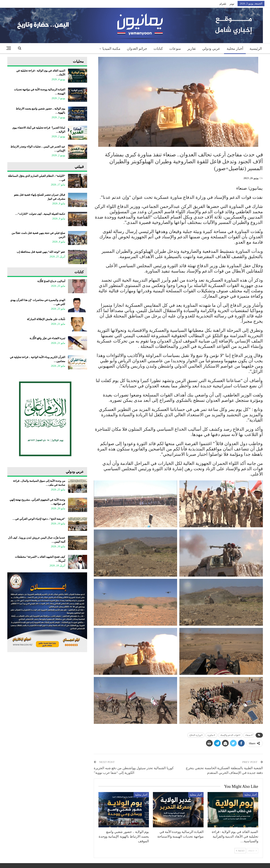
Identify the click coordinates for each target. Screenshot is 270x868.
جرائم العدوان (137, 49)
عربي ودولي (211, 49)
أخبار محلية (235, 49)
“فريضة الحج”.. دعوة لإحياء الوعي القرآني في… (39, 519)
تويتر (232, 4)
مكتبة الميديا (111, 49)
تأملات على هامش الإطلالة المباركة (46, 319)
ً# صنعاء (249, 735)
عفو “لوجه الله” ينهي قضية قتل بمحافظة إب (41, 252)
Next (240, 851)
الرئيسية (256, 49)
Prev (253, 851)
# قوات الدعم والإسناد (230, 735)
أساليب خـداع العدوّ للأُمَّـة (51, 281)
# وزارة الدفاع (196, 735)
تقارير (192, 49)
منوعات (175, 49)
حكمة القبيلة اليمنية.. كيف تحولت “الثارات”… (40, 214)
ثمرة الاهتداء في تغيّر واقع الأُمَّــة (47, 338)
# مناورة (211, 735)
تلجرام (223, 4)
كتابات (158, 49)
